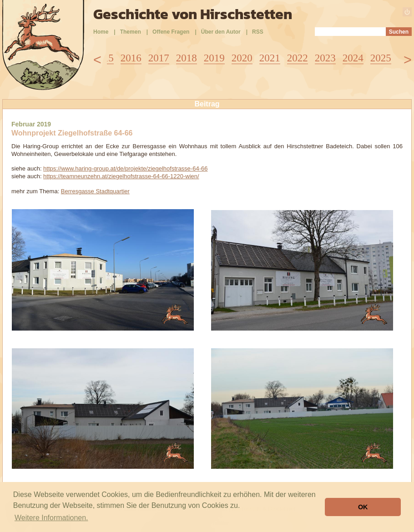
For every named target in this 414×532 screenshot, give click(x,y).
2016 (131, 58)
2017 (159, 58)
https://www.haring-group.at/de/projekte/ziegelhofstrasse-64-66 (125, 168)
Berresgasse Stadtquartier (95, 191)
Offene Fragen (171, 32)
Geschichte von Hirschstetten (193, 14)
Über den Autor (221, 32)
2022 (298, 58)
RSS (258, 32)
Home (101, 32)
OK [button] (363, 507)
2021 (270, 58)
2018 (187, 58)
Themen (131, 32)
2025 (381, 58)
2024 (353, 58)
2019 (214, 58)
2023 (325, 58)
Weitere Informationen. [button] (51, 518)
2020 (242, 58)
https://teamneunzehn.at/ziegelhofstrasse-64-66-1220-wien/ (121, 176)
